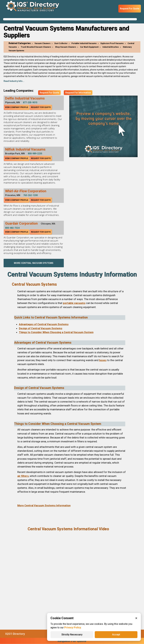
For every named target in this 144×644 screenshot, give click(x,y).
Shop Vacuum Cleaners (66, 47)
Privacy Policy (73, 628)
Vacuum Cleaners (43, 43)
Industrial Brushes (111, 47)
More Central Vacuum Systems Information (44, 505)
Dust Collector (61, 43)
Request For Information (78, 93)
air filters (23, 476)
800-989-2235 (35, 154)
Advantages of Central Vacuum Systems (44, 324)
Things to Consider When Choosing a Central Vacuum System (56, 332)
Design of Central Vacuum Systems (41, 328)
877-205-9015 (30, 102)
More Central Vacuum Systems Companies (34, 265)
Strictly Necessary (72, 635)
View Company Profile (17, 107)
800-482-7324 (12, 228)
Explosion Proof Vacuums (112, 43)
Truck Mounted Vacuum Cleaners (36, 47)
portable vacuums (74, 303)
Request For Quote (130, 9)
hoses (103, 360)
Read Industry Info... (14, 81)
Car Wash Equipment (89, 47)
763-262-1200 (30, 195)
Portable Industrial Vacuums (84, 43)
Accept (116, 635)
